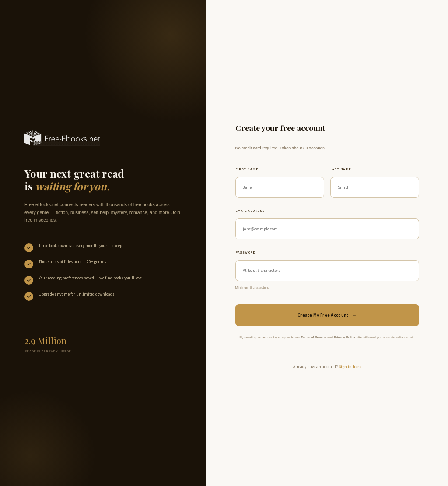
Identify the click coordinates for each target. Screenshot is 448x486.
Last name (341, 169)
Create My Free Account (327, 315)
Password (245, 252)
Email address (250, 211)
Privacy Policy (344, 337)
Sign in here (350, 367)
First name (247, 169)
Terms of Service (314, 337)
